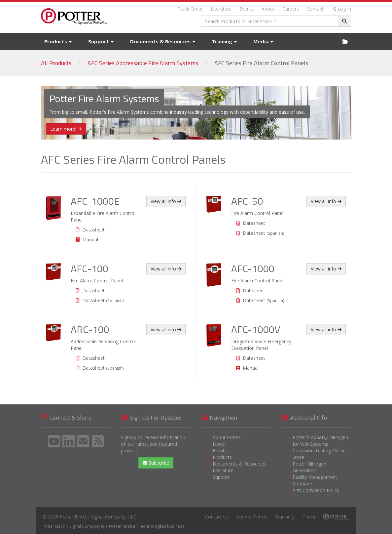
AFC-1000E (95, 201)
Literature (221, 9)
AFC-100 (89, 268)
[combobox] (269, 21)
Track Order (190, 9)
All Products (56, 63)
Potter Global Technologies (137, 526)
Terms (309, 517)
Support (101, 41)
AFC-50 (247, 201)
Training (224, 41)
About (268, 9)
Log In (341, 9)
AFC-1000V (256, 329)
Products (58, 41)
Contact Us (217, 517)
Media (263, 41)
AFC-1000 (253, 268)
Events (247, 9)
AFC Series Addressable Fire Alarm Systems (143, 63)
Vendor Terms (252, 517)
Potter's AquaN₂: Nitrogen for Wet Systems (320, 441)
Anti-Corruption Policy (316, 490)
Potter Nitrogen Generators (309, 467)
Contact (315, 9)
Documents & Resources (163, 41)
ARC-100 (90, 329)
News (219, 444)
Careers (291, 9)
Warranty (285, 517)
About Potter (227, 437)
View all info (166, 201)
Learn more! (66, 129)
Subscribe (156, 463)
